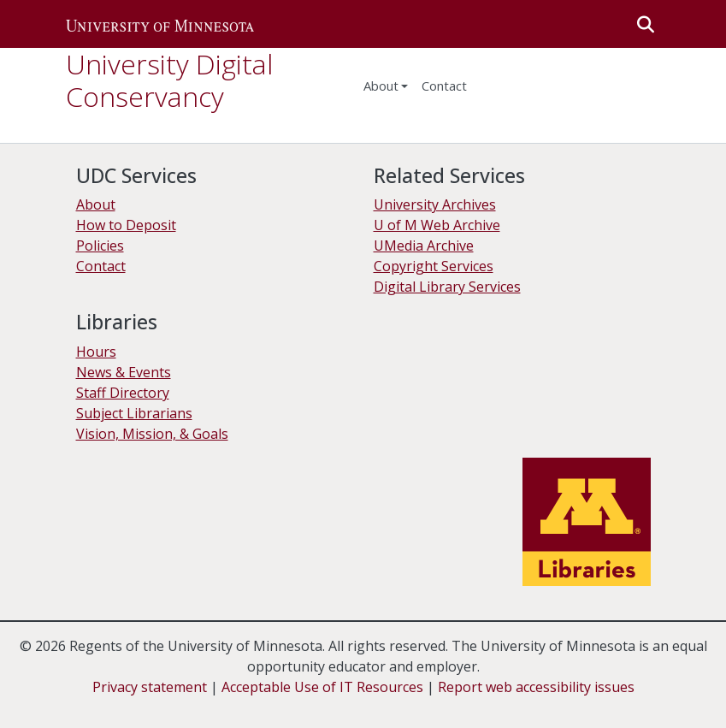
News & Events (124, 372)
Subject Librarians (134, 413)
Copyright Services (434, 266)
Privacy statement (150, 687)
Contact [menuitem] (444, 86)
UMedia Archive (424, 246)
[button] (160, 24)
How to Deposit (126, 225)
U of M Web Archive (437, 225)
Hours (96, 352)
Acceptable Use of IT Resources (322, 687)
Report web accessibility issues (536, 687)
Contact (101, 266)
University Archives (435, 204)
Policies (100, 246)
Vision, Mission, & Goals (152, 434)
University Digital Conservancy (169, 80)
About (381, 86)
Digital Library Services (447, 287)
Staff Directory (123, 393)
